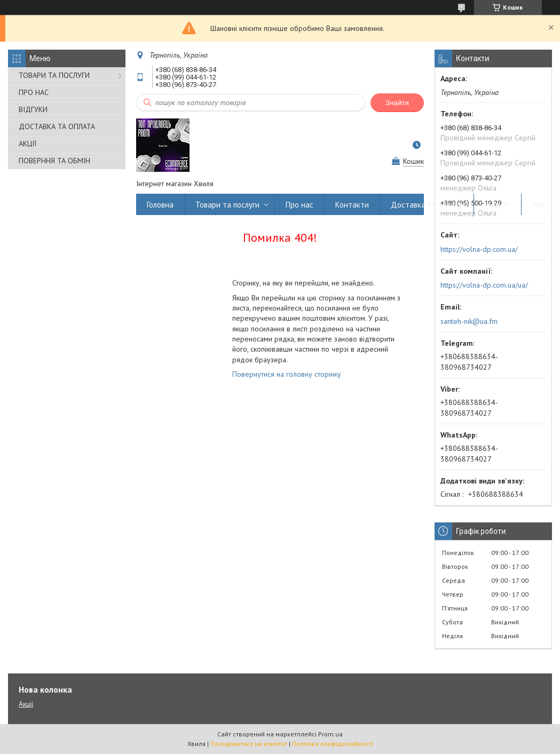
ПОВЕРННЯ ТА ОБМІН (54, 161)
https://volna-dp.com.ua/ (479, 249)
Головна (160, 205)
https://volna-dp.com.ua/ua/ (484, 285)
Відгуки (498, 205)
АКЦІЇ (27, 144)
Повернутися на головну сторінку (287, 374)
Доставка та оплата (427, 205)
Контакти (352, 205)
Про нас (299, 205)
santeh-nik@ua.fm (469, 321)
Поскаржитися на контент (249, 744)
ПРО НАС (34, 92)
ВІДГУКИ (33, 109)
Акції (541, 205)
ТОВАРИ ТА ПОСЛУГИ (54, 75)
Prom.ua (330, 734)
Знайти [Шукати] (397, 103)
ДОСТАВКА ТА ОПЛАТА (57, 126)
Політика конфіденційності (333, 744)
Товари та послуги (227, 205)
